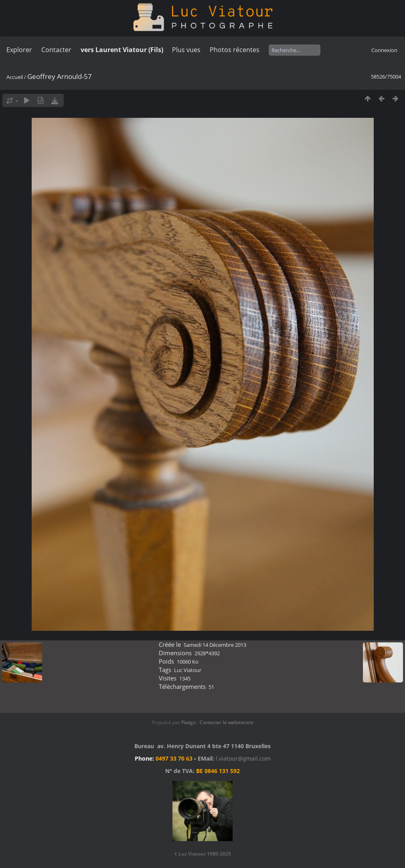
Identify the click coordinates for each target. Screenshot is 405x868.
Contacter (56, 50)
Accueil (15, 77)
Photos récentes (235, 50)
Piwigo (188, 722)
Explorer (19, 50)
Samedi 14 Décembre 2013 (215, 645)
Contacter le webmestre (227, 722)
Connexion (384, 50)
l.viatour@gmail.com (243, 758)
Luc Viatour (188, 670)
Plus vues (186, 50)
